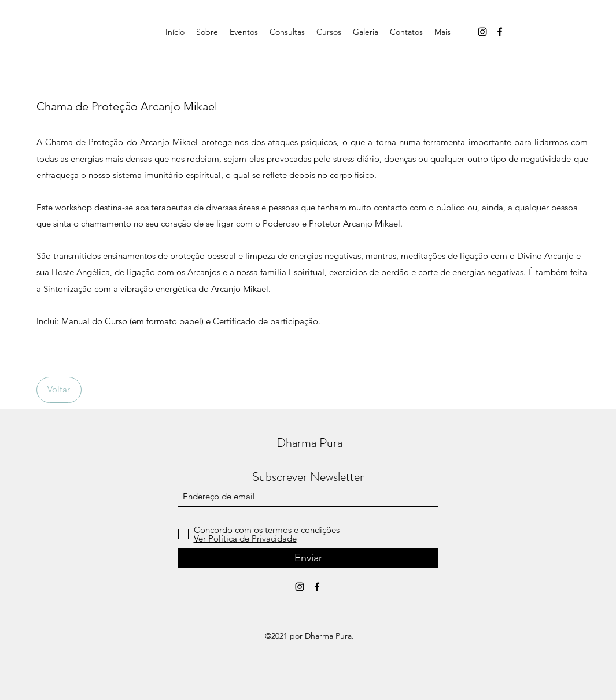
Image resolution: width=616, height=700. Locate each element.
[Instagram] (482, 32)
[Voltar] (59, 390)
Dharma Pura (309, 442)
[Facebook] (500, 32)
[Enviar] (308, 558)
